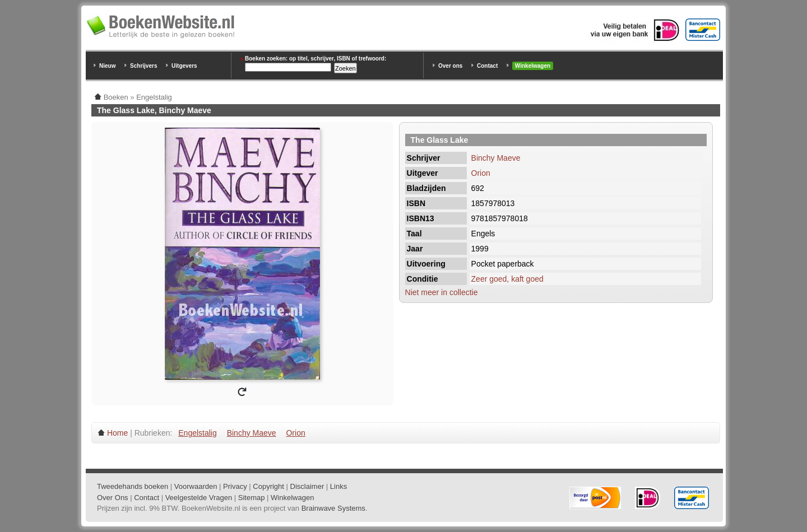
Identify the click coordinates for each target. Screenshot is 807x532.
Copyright (268, 486)
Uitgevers (184, 66)
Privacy (235, 486)
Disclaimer (307, 486)
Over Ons (113, 498)
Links (338, 486)
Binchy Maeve (496, 158)
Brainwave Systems (333, 508)
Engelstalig (198, 433)
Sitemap (252, 498)
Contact (487, 66)
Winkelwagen (533, 66)
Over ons (450, 66)
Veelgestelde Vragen (199, 498)
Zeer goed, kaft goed (507, 279)
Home (117, 433)
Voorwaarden (196, 486)
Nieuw (107, 66)
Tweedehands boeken (133, 486)
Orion (481, 173)
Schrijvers (143, 66)
